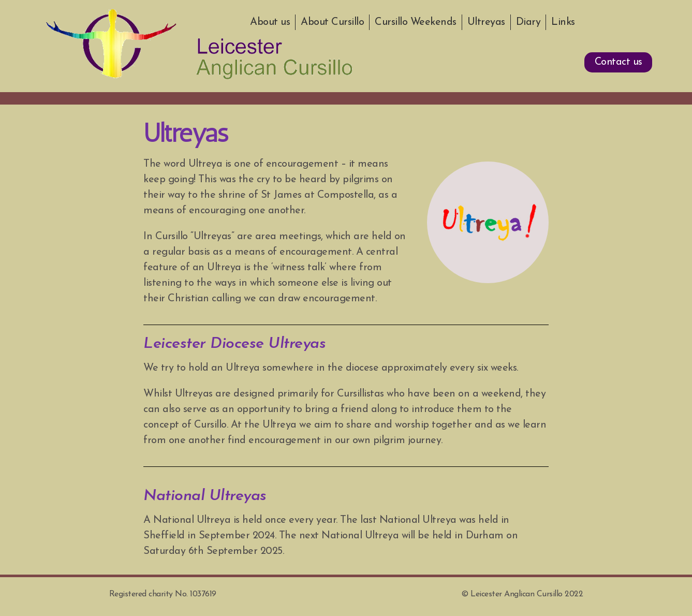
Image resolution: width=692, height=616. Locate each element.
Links (563, 22)
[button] (617, 63)
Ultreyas (486, 22)
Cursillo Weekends (416, 22)
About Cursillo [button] (332, 22)
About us (270, 22)
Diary (528, 22)
